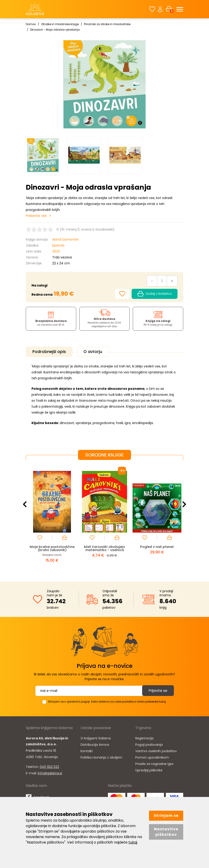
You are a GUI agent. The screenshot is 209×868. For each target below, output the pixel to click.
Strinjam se (166, 816)
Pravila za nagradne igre (154, 763)
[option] (43, 155)
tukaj (133, 842)
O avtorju (96, 352)
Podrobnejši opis (50, 352)
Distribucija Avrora (95, 744)
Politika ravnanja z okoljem (101, 757)
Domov (31, 24)
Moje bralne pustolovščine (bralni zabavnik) (52, 548)
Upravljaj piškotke (149, 770)
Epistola (58, 245)
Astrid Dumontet (65, 239)
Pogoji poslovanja (149, 744)
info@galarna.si (50, 772)
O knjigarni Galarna (96, 738)
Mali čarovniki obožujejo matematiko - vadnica (105, 548)
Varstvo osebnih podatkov (156, 750)
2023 (56, 251)
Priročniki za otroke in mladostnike (107, 24)
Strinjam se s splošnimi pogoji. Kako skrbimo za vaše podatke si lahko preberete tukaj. (107, 701)
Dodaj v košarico (155, 294)
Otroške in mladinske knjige (60, 24)
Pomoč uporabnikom (152, 757)
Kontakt (87, 750)
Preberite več (36, 216)
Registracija (144, 738)
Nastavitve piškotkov (166, 832)
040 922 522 (49, 766)
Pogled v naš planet (157, 546)
